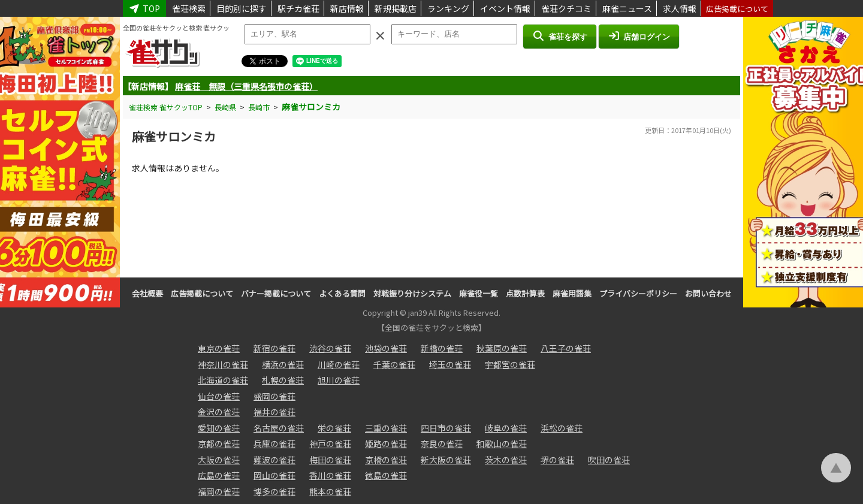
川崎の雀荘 (339, 364)
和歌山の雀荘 (502, 443)
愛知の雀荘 (219, 428)
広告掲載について (737, 9)
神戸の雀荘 (330, 443)
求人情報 (680, 8)
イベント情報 (505, 8)
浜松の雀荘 (562, 428)
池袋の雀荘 (386, 348)
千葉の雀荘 (394, 364)
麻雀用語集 (572, 293)
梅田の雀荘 (330, 460)
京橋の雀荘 (386, 460)
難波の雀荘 (274, 460)
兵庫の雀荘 (274, 443)
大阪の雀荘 (219, 460)
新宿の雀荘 (274, 348)
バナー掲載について (276, 293)
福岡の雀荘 (219, 491)
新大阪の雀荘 (446, 460)
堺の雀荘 (557, 460)
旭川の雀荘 (339, 380)
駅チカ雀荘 (298, 8)
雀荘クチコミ (566, 8)
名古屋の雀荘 (279, 428)
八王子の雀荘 (566, 348)
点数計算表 (525, 293)
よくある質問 (342, 293)
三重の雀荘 (386, 428)
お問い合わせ (708, 293)
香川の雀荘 (330, 475)
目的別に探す (242, 8)
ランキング (448, 8)
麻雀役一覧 (479, 293)
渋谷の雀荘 (330, 348)
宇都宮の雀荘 (510, 364)
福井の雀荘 (274, 412)
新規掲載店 (396, 8)
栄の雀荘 (334, 428)
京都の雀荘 (219, 443)
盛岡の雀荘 (274, 396)
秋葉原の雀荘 (502, 348)
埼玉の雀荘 (450, 364)
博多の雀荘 (274, 491)
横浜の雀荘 (283, 364)
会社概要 (147, 293)
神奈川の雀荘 (223, 364)
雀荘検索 (189, 8)
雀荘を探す (559, 36)
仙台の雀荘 (219, 396)
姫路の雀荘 (386, 443)
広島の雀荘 (219, 475)
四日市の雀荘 (446, 428)
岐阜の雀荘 (506, 428)
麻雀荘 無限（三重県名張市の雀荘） (246, 86)
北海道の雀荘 (223, 380)
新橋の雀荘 (442, 348)
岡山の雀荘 (274, 475)
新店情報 (347, 8)
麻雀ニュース (627, 8)
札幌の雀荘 (283, 380)
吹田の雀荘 (609, 460)
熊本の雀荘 (330, 491)
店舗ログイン (639, 36)
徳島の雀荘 (386, 475)
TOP (144, 8)
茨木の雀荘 (506, 460)
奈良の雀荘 (442, 443)
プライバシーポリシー (638, 293)
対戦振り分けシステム (412, 293)
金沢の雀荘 (219, 412)
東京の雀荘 (219, 348)
